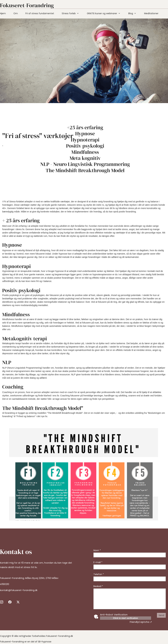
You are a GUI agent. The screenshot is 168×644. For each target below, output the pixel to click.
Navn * (97, 550)
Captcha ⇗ (141, 622)
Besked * (98, 586)
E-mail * (98, 562)
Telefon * (99, 574)
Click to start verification (126, 618)
